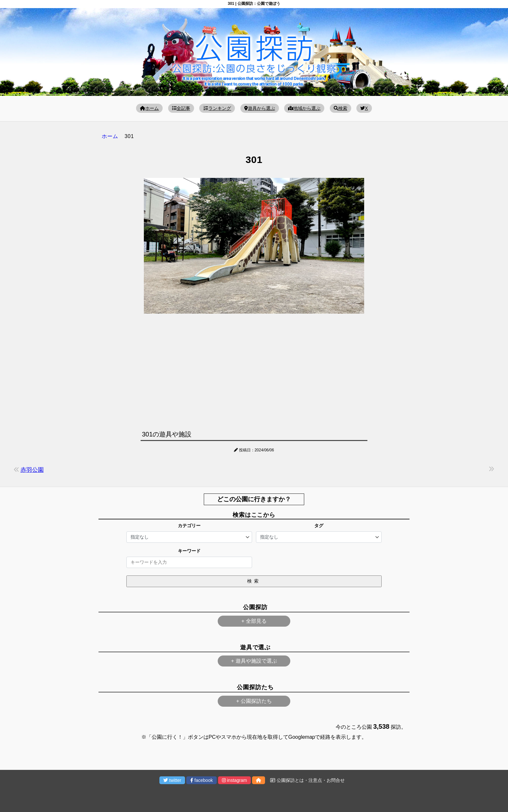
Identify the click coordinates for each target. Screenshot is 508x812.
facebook (202, 780)
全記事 (181, 108)
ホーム (149, 108)
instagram (234, 780)
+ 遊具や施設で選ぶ (254, 661)
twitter (172, 780)
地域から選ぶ (304, 108)
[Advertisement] (254, 370)
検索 (341, 108)
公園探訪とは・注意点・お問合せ (307, 780)
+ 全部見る (254, 621)
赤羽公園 (32, 470)
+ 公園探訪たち (254, 701)
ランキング (217, 108)
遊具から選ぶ (260, 108)
